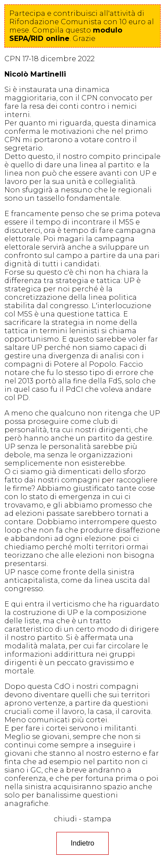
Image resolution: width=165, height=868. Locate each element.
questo (66, 34)
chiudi (65, 819)
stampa (97, 819)
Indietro (82, 843)
